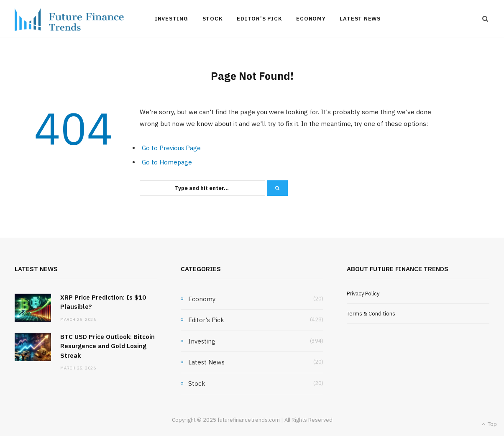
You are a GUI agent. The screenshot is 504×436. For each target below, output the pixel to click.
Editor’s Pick (259, 19)
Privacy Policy (363, 294)
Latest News (360, 19)
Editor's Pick (206, 320)
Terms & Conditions (371, 314)
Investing (171, 19)
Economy (311, 19)
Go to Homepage (167, 162)
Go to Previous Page (171, 148)
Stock (213, 19)
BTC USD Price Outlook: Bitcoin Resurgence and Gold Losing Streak (107, 346)
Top (489, 424)
